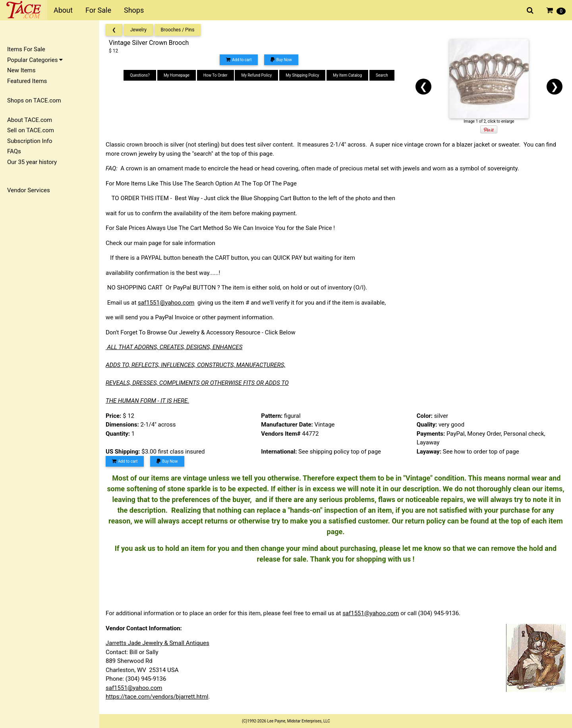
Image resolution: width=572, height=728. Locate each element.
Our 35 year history (32, 162)
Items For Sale (26, 49)
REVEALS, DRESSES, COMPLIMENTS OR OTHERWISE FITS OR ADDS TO (197, 383)
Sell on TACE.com (31, 130)
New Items (21, 70)
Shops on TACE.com (34, 100)
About (63, 10)
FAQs (14, 151)
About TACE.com (30, 120)
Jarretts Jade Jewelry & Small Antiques (157, 643)
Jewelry (138, 30)
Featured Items (27, 81)
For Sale (98, 10)
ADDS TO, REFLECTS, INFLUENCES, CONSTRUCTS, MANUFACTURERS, (195, 365)
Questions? (140, 75)
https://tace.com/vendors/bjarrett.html (157, 697)
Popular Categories (35, 60)
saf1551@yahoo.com (166, 303)
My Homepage (177, 75)
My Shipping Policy (302, 75)
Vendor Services (29, 190)
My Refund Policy (256, 75)
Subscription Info (30, 141)
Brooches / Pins (178, 30)
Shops (134, 10)
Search (382, 75)
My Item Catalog (347, 75)
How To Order (215, 75)
